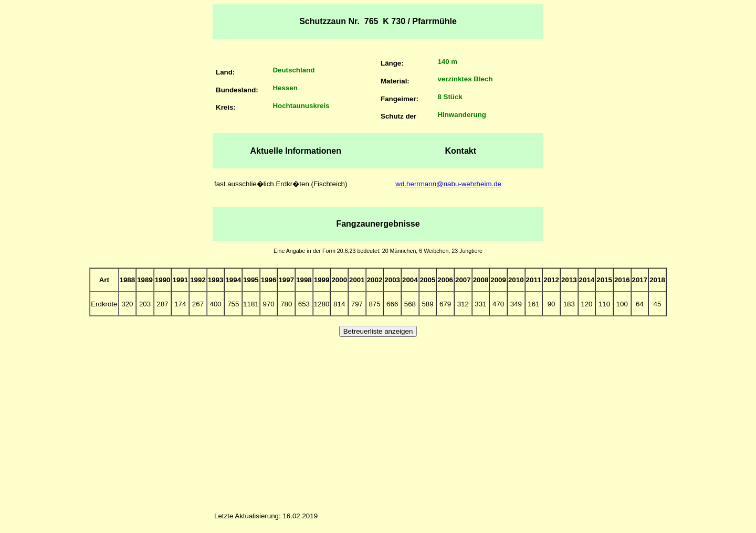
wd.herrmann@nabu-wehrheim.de (448, 184)
